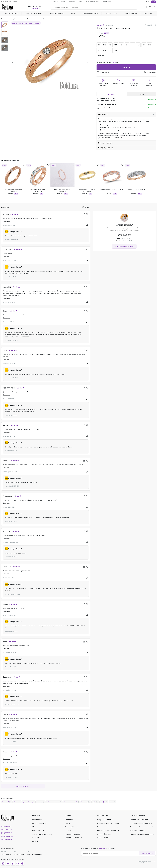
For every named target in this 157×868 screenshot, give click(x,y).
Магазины (72, 2)
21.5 (116, 50)
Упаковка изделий (72, 834)
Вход (153, 2)
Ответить (6, 221)
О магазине (37, 820)
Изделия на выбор (137, 830)
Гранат (17, 802)
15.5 (105, 45)
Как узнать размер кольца (108, 827)
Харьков (107, 101)
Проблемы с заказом (73, 838)
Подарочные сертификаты (141, 823)
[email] (111, 853)
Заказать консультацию (124, 246)
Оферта (36, 841)
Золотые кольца (20, 19)
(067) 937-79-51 (7, 833)
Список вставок (104, 838)
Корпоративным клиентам (108, 830)
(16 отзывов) (110, 25)
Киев (98, 101)
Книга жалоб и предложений (141, 827)
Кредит (80, 2)
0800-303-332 (124, 235)
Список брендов (104, 834)
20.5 (105, 50)
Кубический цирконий (54, 802)
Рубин (95, 802)
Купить (126, 67)
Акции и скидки (111, 14)
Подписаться (147, 853)
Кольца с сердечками (34, 19)
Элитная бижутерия (57, 14)
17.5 (127, 45)
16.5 (116, 45)
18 (133, 45)
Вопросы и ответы (105, 820)
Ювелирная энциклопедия (108, 823)
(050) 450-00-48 (7, 836)
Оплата (141, 94)
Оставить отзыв (23, 786)
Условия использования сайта (142, 834)
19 (144, 45)
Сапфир (104, 802)
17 (121, 45)
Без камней (7, 802)
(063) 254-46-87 (7, 839)
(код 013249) (151, 25)
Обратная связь (39, 830)
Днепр (102, 101)
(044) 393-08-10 (7, 830)
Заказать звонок (34, 8)
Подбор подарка (131, 14)
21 (110, 50)
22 (121, 50)
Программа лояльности (92, 2)
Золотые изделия (7, 19)
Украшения (148, 14)
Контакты (36, 838)
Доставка (112, 94)
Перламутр (86, 802)
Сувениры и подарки (90, 14)
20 (99, 50)
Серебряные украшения (34, 14)
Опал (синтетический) (71, 802)
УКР (144, 2)
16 (110, 45)
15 (99, 45)
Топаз (112, 802)
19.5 (149, 45)
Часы (73, 14)
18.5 (138, 45)
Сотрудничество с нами (42, 834)
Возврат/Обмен (71, 827)
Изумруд (40, 802)
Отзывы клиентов (39, 823)
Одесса (112, 101)
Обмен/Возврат (107, 2)
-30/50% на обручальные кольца (29, 23)
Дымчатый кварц (29, 802)
